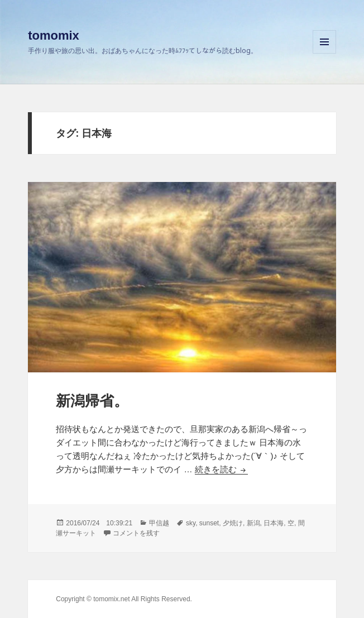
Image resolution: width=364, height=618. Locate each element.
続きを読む (221, 469)
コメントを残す (136, 533)
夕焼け (233, 523)
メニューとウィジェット (324, 53)
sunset (209, 523)
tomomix (54, 35)
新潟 (253, 523)
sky (191, 523)
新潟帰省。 (92, 401)
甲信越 (159, 523)
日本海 (274, 523)
